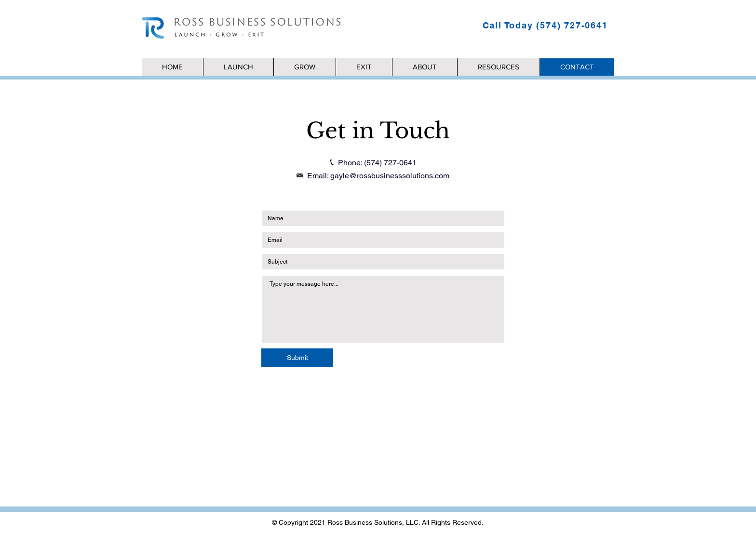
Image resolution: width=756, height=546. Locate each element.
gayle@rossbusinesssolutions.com (390, 176)
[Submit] (297, 358)
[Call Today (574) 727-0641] (546, 25)
